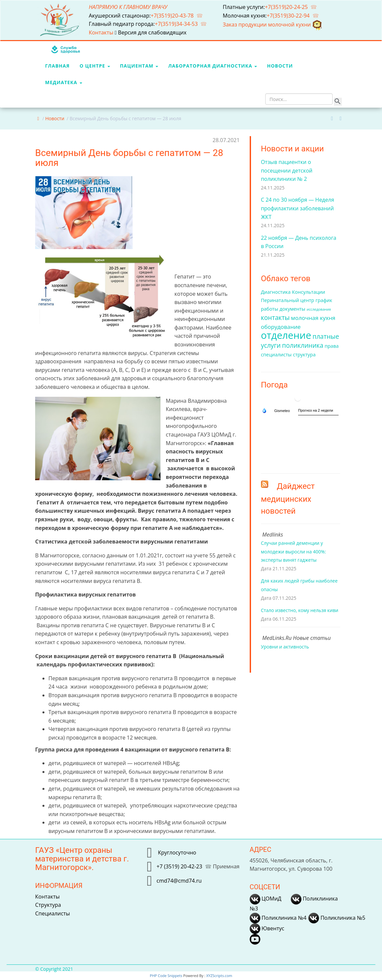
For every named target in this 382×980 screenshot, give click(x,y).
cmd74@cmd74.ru (179, 880)
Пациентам (139, 66)
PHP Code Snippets (166, 976)
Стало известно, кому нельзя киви (300, 610)
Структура (48, 905)
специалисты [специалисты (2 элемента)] (276, 355)
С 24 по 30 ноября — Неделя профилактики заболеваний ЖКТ (298, 208)
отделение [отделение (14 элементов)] (286, 335)
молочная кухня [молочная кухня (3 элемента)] (313, 318)
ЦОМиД (266, 899)
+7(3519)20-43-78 (172, 16)
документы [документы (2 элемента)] (292, 309)
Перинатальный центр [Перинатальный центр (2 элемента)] (288, 300)
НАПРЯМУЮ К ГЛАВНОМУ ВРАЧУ (128, 7)
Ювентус (267, 928)
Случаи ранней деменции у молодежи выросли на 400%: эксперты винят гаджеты (293, 551)
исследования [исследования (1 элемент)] (319, 309)
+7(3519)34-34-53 (176, 24)
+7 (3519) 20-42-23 (179, 866)
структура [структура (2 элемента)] (304, 355)
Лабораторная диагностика (213, 66)
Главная (57, 66)
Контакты (102, 32)
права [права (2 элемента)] (332, 346)
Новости (280, 66)
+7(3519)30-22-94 (288, 16)
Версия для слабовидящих (151, 32)
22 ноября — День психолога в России (299, 242)
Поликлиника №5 (337, 918)
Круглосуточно (176, 852)
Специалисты (53, 913)
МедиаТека (64, 82)
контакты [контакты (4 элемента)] (275, 318)
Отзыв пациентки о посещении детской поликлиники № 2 (287, 170)
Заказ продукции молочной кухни (273, 25)
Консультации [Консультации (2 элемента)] (309, 292)
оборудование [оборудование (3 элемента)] (281, 327)
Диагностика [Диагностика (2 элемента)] (276, 292)
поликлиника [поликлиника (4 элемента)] (303, 345)
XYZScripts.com (219, 976)
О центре (95, 66)
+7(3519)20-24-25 (286, 7)
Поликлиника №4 (278, 918)
